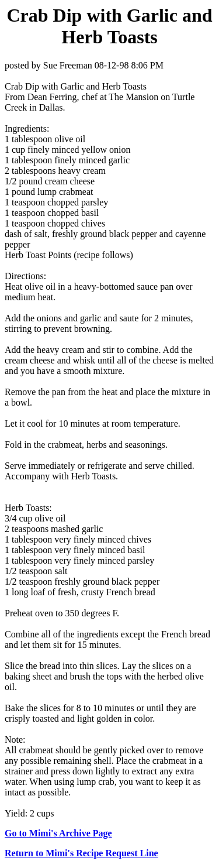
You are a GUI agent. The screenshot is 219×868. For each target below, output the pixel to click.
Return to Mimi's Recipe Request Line (81, 853)
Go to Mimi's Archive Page (58, 833)
